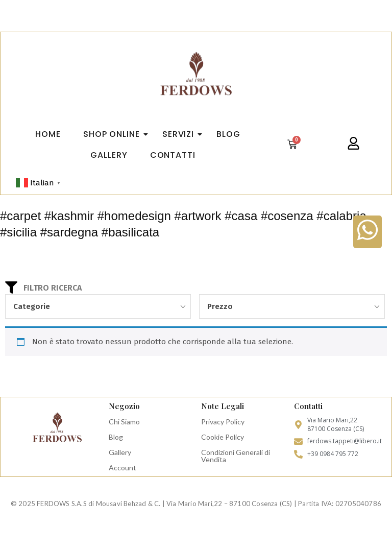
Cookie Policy (223, 437)
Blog (116, 437)
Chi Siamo (124, 422)
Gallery (120, 452)
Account (122, 468)
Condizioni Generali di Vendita (236, 456)
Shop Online (115, 134)
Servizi (181, 134)
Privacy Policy (223, 422)
